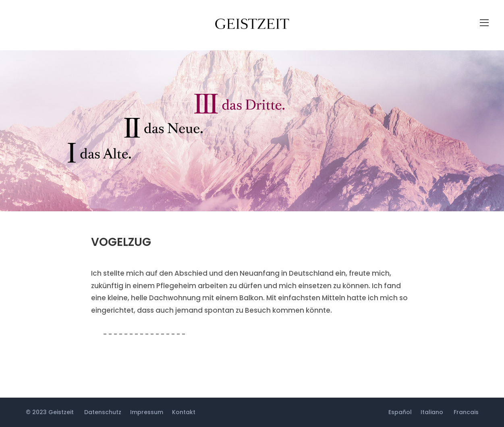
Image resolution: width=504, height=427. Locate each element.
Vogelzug (121, 242)
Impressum (147, 412)
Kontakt (184, 412)
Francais (466, 412)
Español (400, 412)
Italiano (432, 412)
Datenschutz (103, 412)
